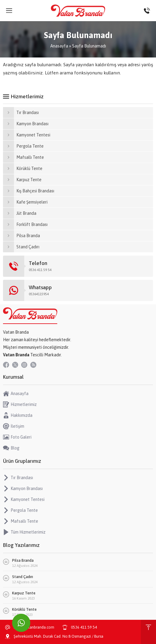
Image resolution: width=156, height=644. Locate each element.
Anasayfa (59, 46)
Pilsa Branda (23, 560)
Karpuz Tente (24, 593)
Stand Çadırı (23, 577)
